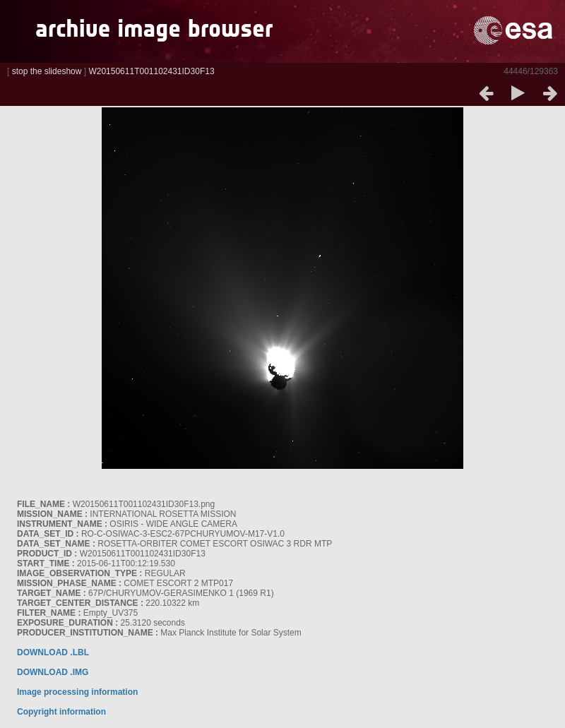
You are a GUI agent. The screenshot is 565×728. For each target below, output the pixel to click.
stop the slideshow (47, 71)
